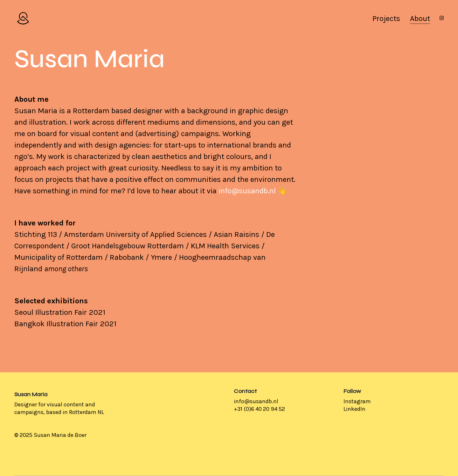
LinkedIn (354, 409)
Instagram (357, 401)
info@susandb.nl (247, 191)
